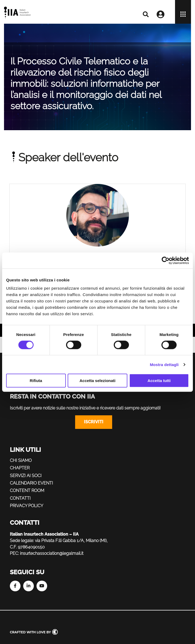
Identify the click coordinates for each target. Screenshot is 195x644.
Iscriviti (94, 422)
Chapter (20, 468)
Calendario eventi (31, 483)
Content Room (27, 491)
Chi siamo (21, 460)
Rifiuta (36, 381)
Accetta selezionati (97, 381)
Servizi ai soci (26, 476)
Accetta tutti (159, 381)
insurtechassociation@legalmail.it (52, 553)
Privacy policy (27, 506)
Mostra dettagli (164, 364)
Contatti (20, 498)
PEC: (14, 553)
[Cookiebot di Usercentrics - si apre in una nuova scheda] (166, 260)
